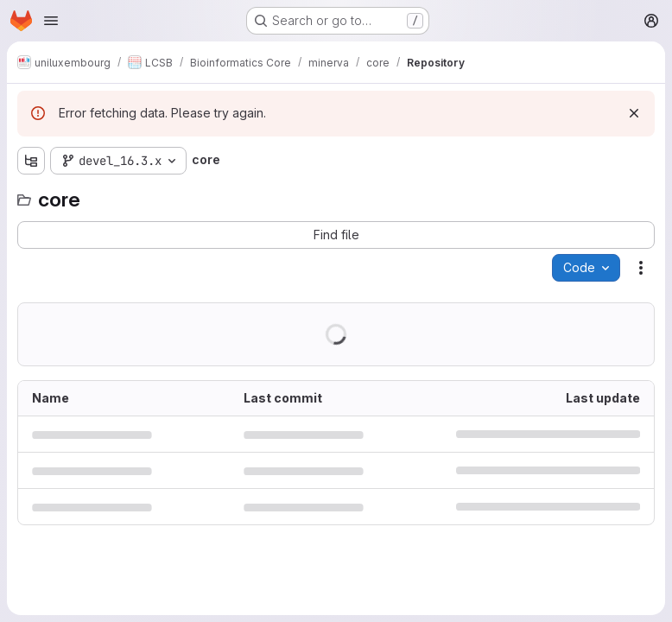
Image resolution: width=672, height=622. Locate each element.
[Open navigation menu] (51, 21)
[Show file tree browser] (31, 161)
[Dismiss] (634, 113)
